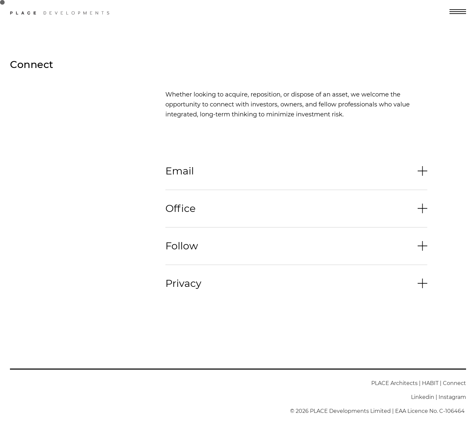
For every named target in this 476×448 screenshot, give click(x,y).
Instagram (452, 397)
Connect (454, 383)
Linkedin (423, 397)
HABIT (430, 383)
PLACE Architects (394, 383)
